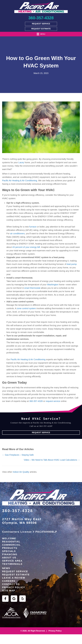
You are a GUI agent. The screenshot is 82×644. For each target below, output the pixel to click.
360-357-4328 (36, 401)
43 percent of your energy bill (26, 247)
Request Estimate (16, 575)
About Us (9, 558)
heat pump (72, 264)
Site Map (9, 591)
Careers (9, 581)
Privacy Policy (14, 587)
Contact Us (11, 584)
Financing (10, 554)
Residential (11, 542)
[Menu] (41, 34)
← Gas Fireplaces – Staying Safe (18, 455)
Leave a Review (14, 578)
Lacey (21, 162)
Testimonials (12, 564)
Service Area (12, 561)
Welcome (9, 538)
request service (53, 401)
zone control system (26, 308)
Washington (53, 285)
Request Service (15, 571)
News (6, 568)
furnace (33, 227)
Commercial (11, 545)
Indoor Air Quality (21, 472)
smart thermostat (32, 288)
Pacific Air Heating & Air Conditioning (20, 181)
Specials (9, 551)
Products (10, 548)
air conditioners (18, 233)
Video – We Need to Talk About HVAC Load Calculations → (52, 460)
